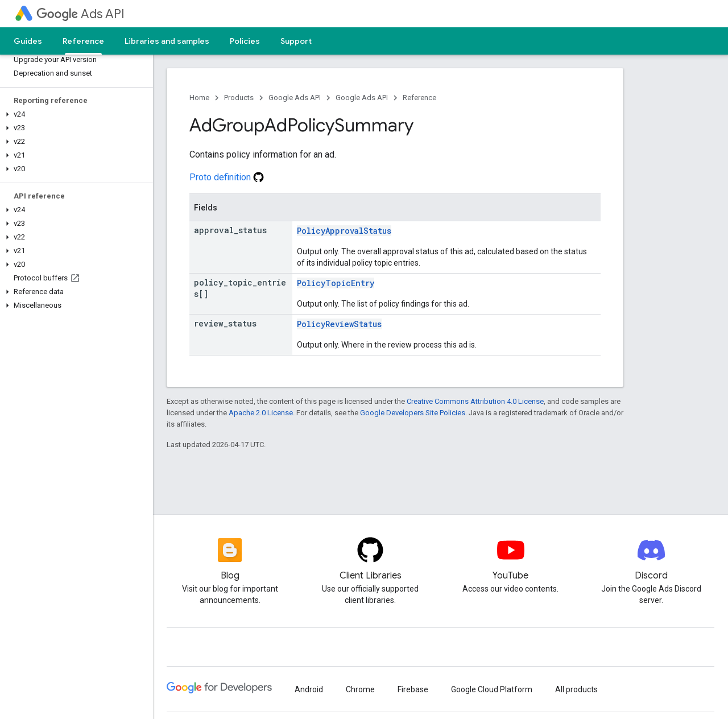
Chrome (360, 689)
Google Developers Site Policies (413, 413)
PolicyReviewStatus (339, 324)
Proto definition (227, 177)
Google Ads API (295, 98)
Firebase (413, 689)
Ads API (80, 14)
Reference (419, 98)
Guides (28, 41)
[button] (74, 114)
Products (239, 98)
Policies (245, 41)
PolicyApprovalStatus (344, 231)
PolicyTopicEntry (336, 283)
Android (309, 689)
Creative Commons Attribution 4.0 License (475, 401)
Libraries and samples (167, 41)
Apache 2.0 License (261, 413)
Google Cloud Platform (492, 689)
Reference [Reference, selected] (83, 41)
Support (296, 41)
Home (199, 98)
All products (576, 689)
